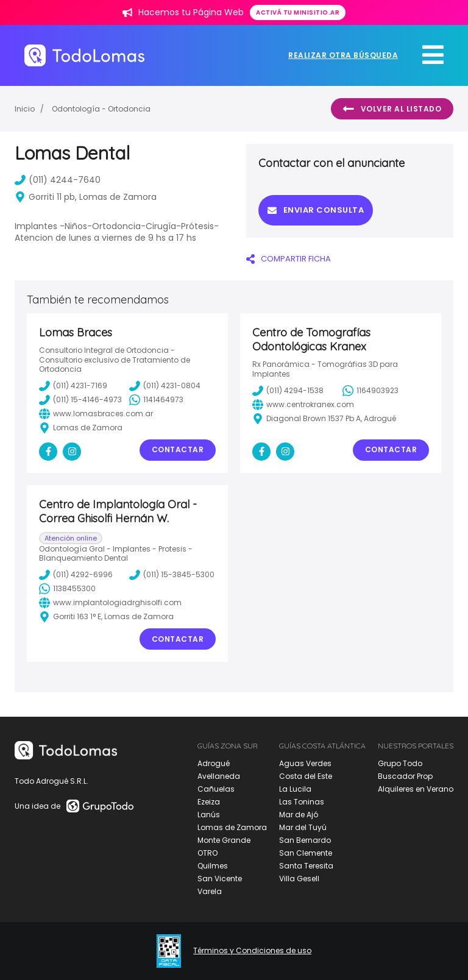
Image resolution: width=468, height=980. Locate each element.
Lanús (209, 815)
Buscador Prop (405, 776)
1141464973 (156, 400)
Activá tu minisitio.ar (298, 12)
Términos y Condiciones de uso (252, 951)
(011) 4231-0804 (165, 386)
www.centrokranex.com (303, 405)
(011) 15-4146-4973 (80, 400)
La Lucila (295, 789)
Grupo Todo (400, 763)
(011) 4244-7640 (58, 180)
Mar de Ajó (299, 815)
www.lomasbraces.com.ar (96, 414)
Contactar (178, 449)
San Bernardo (305, 840)
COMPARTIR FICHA (289, 259)
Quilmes (213, 866)
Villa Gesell (299, 879)
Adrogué (214, 763)
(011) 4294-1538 (288, 391)
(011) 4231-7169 (73, 386)
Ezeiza (209, 802)
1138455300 (67, 589)
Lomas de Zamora (232, 827)
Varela (210, 891)
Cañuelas (216, 789)
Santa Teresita (306, 866)
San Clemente (306, 853)
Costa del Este (306, 776)
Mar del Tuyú (303, 827)
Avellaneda (219, 776)
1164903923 (370, 391)
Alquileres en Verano (416, 789)
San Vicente (220, 879)
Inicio (25, 109)
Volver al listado (392, 109)
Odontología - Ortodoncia (101, 109)
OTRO (207, 853)
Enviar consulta (316, 210)
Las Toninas (302, 802)
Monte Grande (224, 840)
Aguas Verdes (305, 763)
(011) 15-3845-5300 (172, 575)
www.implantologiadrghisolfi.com (110, 603)
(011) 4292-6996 (76, 575)
